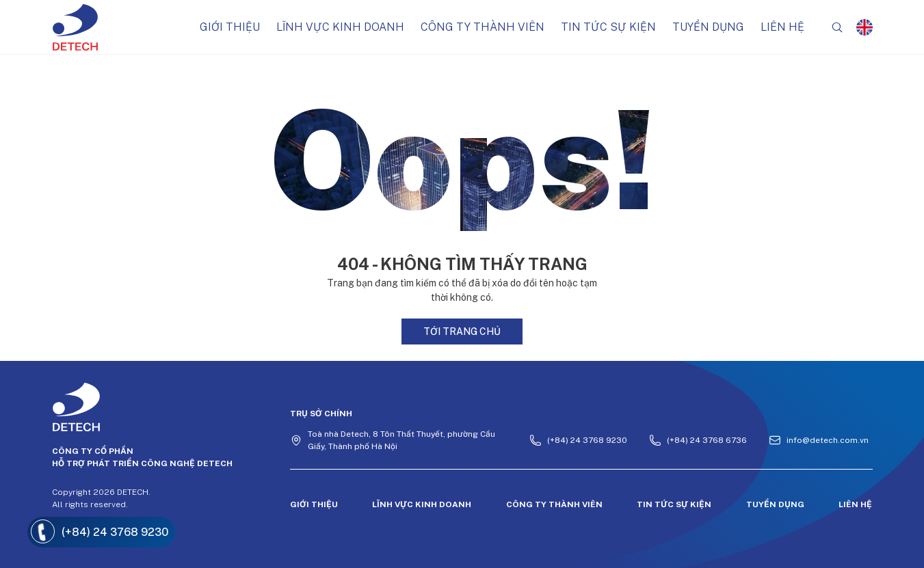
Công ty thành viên (483, 27)
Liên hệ (782, 27)
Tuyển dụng (708, 27)
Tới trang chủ (462, 332)
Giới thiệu (230, 27)
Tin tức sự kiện (608, 27)
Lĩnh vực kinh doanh (340, 27)
